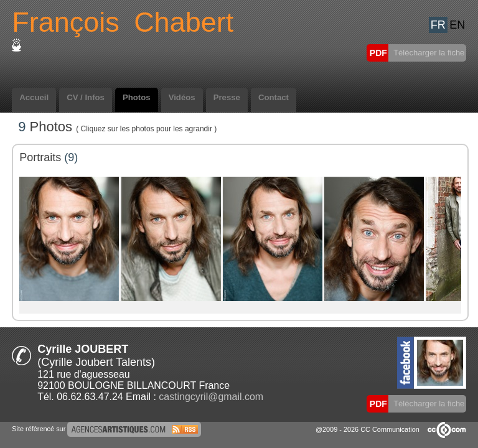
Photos (137, 97)
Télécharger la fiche (428, 53)
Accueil (34, 97)
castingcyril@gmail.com (211, 397)
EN (457, 25)
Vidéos (182, 97)
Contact (274, 97)
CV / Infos (86, 97)
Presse (227, 97)
